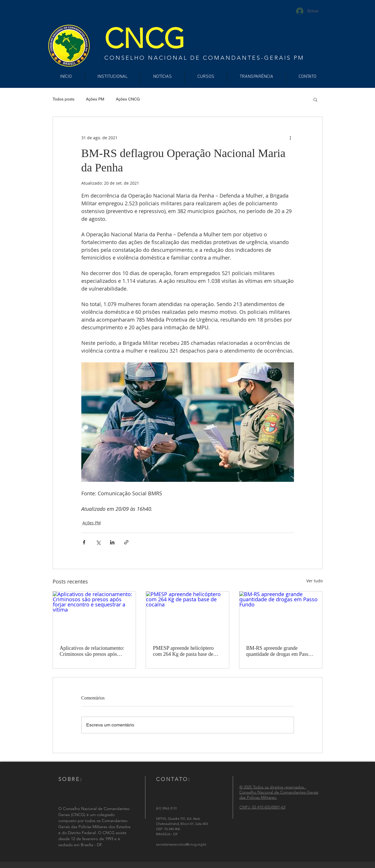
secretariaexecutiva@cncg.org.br (181, 844)
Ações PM (95, 99)
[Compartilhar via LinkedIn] (112, 542)
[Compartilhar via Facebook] (84, 542)
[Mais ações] (291, 138)
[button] (315, 99)
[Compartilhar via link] (126, 542)
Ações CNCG (128, 99)
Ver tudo (315, 581)
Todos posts (64, 99)
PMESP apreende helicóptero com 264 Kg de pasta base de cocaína (183, 651)
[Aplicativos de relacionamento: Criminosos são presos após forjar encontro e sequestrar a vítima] (94, 615)
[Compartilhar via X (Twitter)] (98, 542)
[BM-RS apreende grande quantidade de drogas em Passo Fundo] (281, 615)
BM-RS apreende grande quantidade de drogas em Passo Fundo (279, 651)
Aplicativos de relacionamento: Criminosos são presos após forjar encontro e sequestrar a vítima (92, 651)
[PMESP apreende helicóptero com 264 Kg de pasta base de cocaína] (187, 615)
